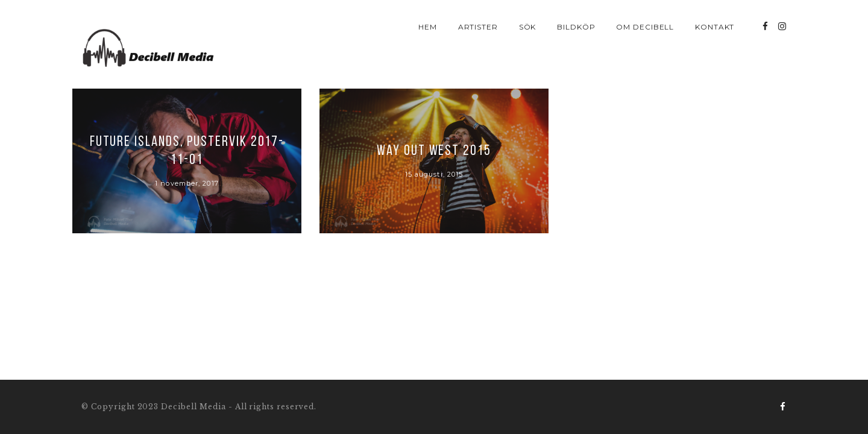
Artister (478, 27)
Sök (528, 27)
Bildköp (576, 27)
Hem (428, 27)
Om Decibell (645, 27)
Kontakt (715, 27)
